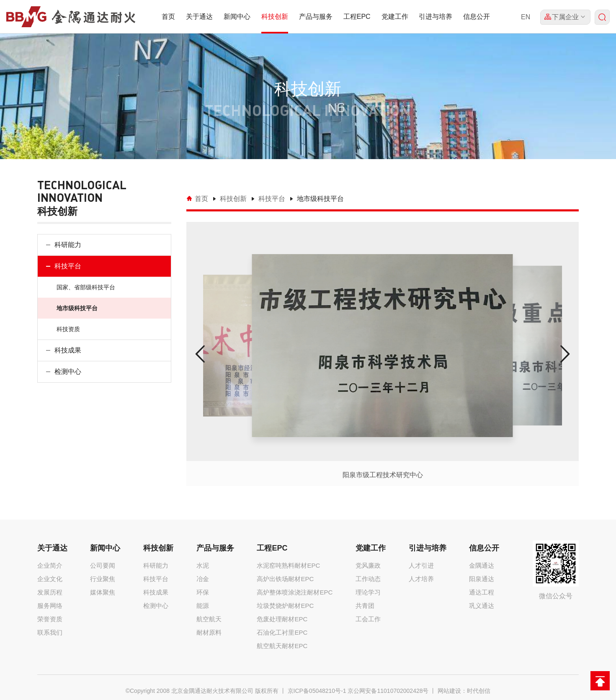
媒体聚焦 (103, 592)
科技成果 (67, 350)
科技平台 (67, 266)
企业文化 (50, 579)
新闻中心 (237, 17)
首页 (168, 17)
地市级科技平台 (77, 308)
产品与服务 (316, 17)
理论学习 (368, 592)
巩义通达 (482, 606)
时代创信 (479, 691)
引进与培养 (436, 17)
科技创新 (275, 17)
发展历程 (50, 592)
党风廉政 (368, 565)
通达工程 (482, 592)
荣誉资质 (50, 619)
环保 (203, 592)
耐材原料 (209, 632)
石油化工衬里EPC (282, 632)
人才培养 (421, 579)
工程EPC (357, 17)
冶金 (203, 579)
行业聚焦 (103, 579)
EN (526, 17)
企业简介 (50, 565)
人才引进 (421, 565)
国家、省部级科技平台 (85, 287)
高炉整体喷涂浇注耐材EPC (295, 592)
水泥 (203, 565)
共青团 (365, 606)
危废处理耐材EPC (282, 619)
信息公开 (477, 17)
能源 (203, 606)
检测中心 (67, 372)
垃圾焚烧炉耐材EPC (285, 606)
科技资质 (68, 329)
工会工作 (368, 619)
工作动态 (368, 579)
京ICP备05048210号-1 (317, 691)
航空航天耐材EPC (282, 646)
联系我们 (50, 632)
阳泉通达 (482, 579)
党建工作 (395, 17)
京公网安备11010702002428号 (388, 691)
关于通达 (199, 17)
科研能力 (67, 245)
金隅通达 (482, 565)
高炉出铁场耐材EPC (285, 579)
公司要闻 (103, 565)
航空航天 (209, 619)
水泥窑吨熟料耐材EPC (288, 565)
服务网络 (50, 606)
